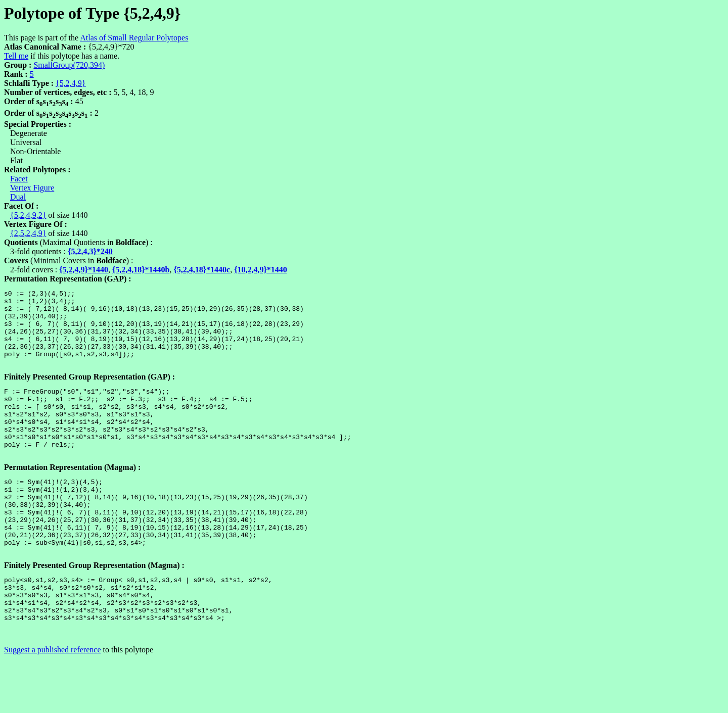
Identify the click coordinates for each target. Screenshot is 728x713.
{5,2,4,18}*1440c (202, 270)
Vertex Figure (32, 188)
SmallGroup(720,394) (69, 65)
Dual (18, 197)
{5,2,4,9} (71, 83)
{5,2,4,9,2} (28, 215)
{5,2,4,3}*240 (90, 251)
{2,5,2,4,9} (28, 233)
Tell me (16, 56)
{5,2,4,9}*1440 (84, 270)
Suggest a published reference (52, 704)
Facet (19, 179)
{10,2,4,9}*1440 (261, 270)
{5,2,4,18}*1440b (141, 270)
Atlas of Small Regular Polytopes (134, 38)
